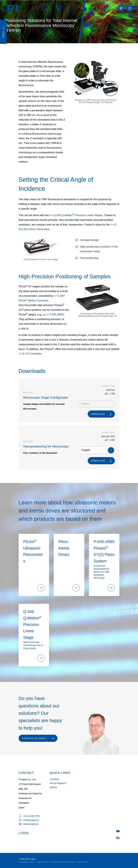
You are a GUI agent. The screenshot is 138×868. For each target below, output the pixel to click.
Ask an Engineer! (58, 783)
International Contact (27, 862)
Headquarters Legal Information (64, 862)
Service (53, 787)
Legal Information (43, 862)
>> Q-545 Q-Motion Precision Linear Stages (76, 215)
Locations (54, 779)
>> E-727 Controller (30, 354)
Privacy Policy (83, 862)
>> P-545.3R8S (55, 315)
